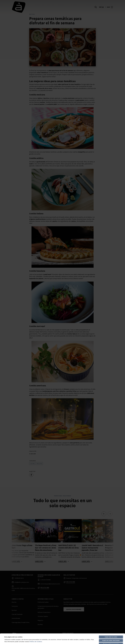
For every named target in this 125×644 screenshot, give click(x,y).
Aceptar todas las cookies (111, 627)
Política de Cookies (36, 631)
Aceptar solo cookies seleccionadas (111, 630)
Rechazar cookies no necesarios (111, 634)
